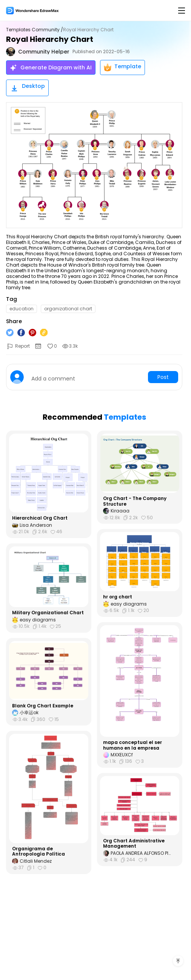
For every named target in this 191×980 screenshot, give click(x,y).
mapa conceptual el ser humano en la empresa (132, 745)
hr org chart (118, 597)
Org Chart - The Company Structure (135, 501)
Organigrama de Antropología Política (39, 852)
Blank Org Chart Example (43, 706)
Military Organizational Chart (48, 613)
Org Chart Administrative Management (134, 844)
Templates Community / (35, 30)
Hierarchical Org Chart (40, 518)
